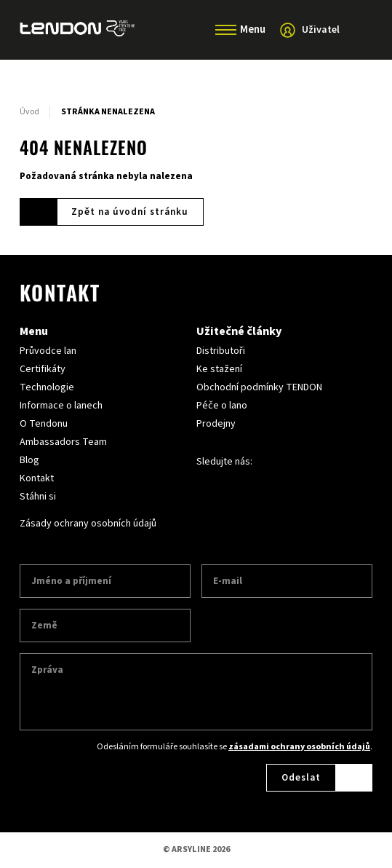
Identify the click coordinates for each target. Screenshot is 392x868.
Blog (29, 460)
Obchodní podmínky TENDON (259, 387)
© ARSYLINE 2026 (196, 849)
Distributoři (221, 351)
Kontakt (37, 478)
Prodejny (216, 424)
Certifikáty (43, 369)
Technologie (47, 387)
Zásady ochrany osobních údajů (88, 524)
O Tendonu (44, 424)
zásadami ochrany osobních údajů (299, 747)
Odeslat (301, 778)
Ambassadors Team (63, 442)
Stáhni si (38, 497)
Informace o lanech (61, 406)
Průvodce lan (48, 351)
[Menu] (226, 30)
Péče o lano (222, 406)
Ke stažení (219, 369)
